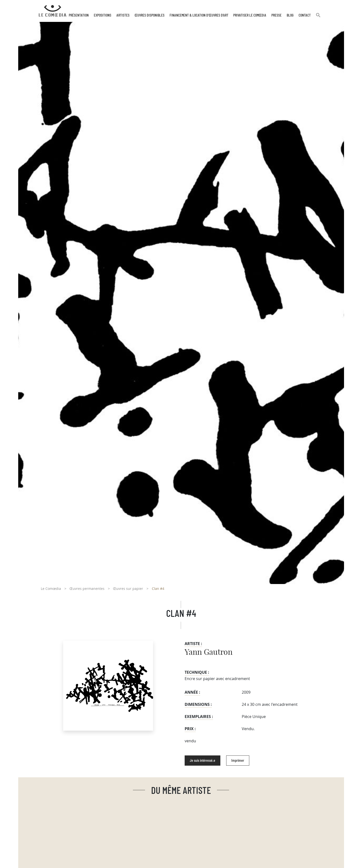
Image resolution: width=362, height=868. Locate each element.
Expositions (103, 15)
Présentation (79, 15)
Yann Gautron (209, 652)
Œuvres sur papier (128, 589)
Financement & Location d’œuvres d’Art (199, 15)
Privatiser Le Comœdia (250, 15)
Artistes (123, 15)
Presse (276, 15)
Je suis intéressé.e (203, 761)
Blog (290, 15)
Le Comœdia (51, 589)
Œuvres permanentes (87, 589)
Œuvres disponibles (150, 15)
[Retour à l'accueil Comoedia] (53, 11)
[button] (318, 17)
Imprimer (238, 761)
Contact (305, 15)
